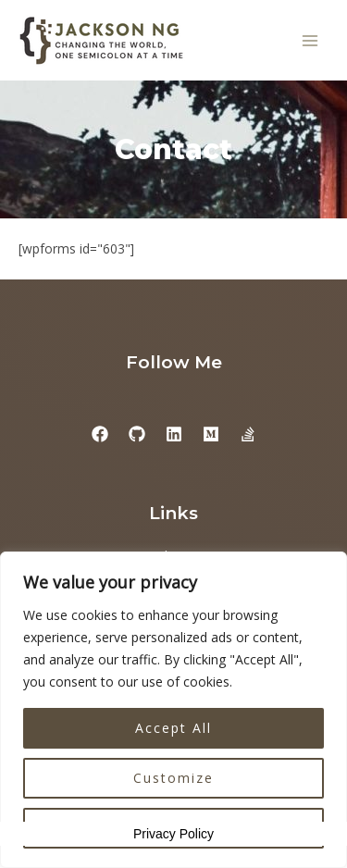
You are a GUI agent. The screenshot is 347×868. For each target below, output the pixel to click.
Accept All (173, 728)
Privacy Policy (173, 834)
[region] (173, 710)
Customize (173, 778)
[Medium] (211, 434)
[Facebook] (100, 434)
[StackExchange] (248, 434)
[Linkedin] (174, 434)
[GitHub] (137, 434)
